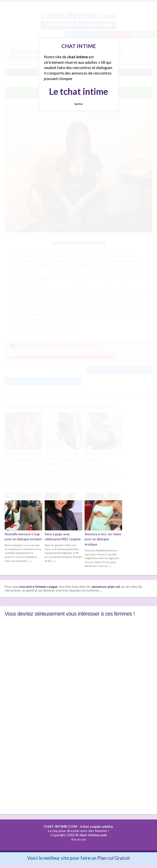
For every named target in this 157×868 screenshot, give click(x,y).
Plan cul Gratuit (114, 858)
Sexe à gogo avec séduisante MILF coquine (63, 537)
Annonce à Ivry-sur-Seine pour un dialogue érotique (103, 539)
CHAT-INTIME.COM (60, 826)
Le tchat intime (78, 91)
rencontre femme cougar (38, 587)
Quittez (78, 104)
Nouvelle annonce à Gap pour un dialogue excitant (23, 537)
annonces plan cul (106, 587)
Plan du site (79, 839)
